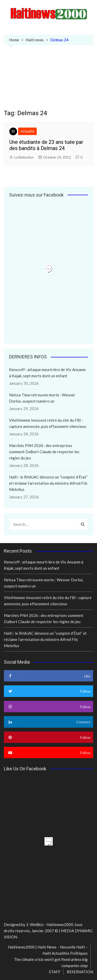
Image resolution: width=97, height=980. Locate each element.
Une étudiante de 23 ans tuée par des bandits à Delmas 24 (46, 145)
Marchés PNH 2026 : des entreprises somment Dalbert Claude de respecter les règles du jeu (44, 452)
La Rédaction (24, 157)
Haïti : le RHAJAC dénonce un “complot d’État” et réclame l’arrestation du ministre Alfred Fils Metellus (48, 483)
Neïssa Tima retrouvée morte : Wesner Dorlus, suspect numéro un (42, 398)
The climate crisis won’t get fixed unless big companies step (51, 962)
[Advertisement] (48, 81)
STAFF (55, 972)
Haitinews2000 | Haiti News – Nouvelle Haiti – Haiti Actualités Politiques (48, 950)
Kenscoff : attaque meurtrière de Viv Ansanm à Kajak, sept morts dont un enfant (47, 373)
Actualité (27, 131)
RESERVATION (80, 972)
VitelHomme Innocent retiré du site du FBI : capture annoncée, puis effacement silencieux (48, 423)
